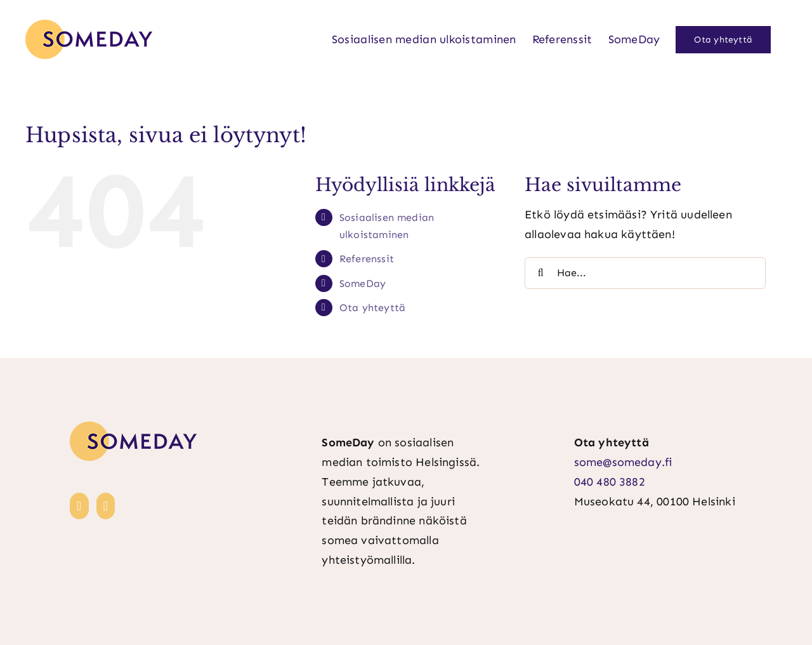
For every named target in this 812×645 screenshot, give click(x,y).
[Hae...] (645, 273)
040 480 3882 (610, 482)
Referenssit (367, 259)
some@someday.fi (623, 462)
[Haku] (540, 273)
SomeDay (363, 283)
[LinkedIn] (79, 506)
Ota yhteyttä (372, 308)
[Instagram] (106, 506)
